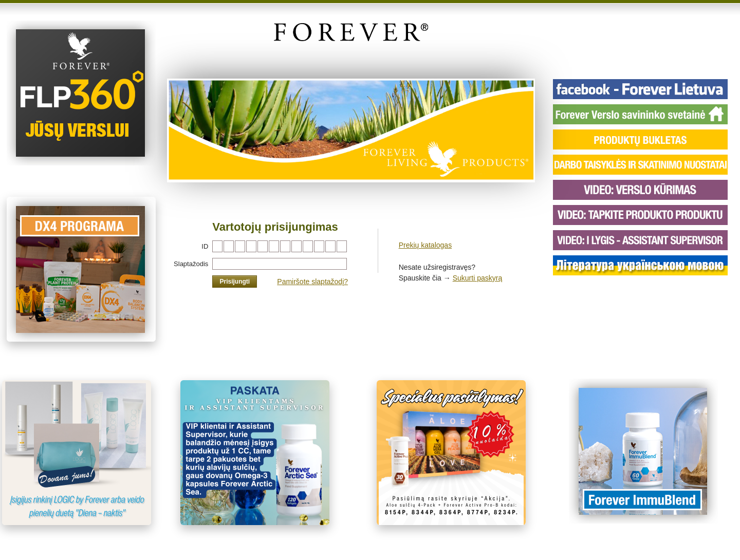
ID (205, 246)
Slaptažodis (191, 264)
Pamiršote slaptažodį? (312, 282)
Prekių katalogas (425, 245)
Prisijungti (235, 282)
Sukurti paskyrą (477, 278)
